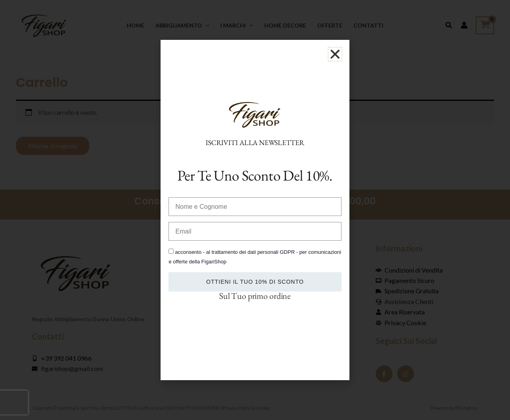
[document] (255, 210)
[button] (335, 54)
